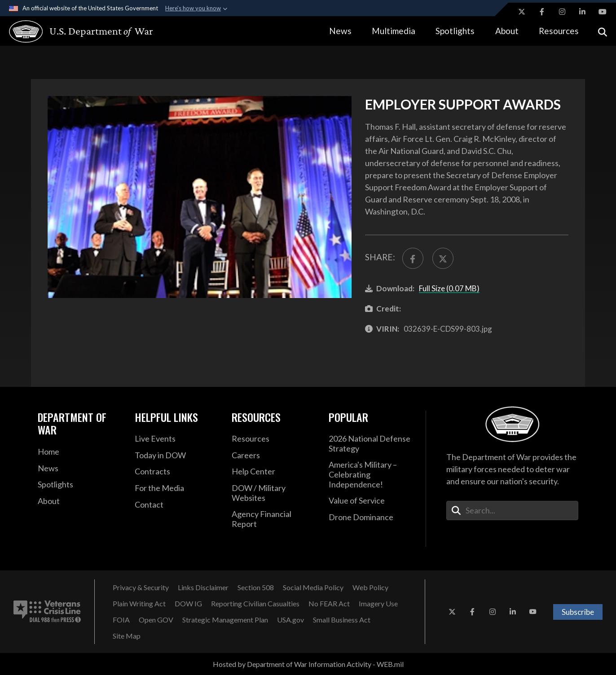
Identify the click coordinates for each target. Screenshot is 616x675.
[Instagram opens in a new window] (562, 12)
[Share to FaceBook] (413, 258)
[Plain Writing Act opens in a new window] (139, 604)
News (340, 31)
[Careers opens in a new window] (273, 456)
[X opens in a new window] (522, 12)
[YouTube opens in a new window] (603, 12)
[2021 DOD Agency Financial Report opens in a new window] (273, 519)
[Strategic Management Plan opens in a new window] (225, 620)
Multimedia (394, 31)
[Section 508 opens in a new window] (256, 587)
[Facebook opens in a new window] (542, 12)
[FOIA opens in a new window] (121, 620)
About (507, 31)
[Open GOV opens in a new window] (156, 620)
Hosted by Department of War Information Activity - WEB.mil (308, 664)
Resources (559, 31)
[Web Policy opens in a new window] (370, 587)
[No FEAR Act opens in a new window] (329, 604)
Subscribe (578, 612)
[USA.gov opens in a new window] (290, 620)
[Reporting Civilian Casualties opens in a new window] (255, 604)
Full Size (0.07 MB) (449, 288)
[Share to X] (443, 258)
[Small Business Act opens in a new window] (342, 620)
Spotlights (455, 31)
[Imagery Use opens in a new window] (378, 604)
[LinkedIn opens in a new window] (582, 12)
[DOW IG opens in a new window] (188, 604)
